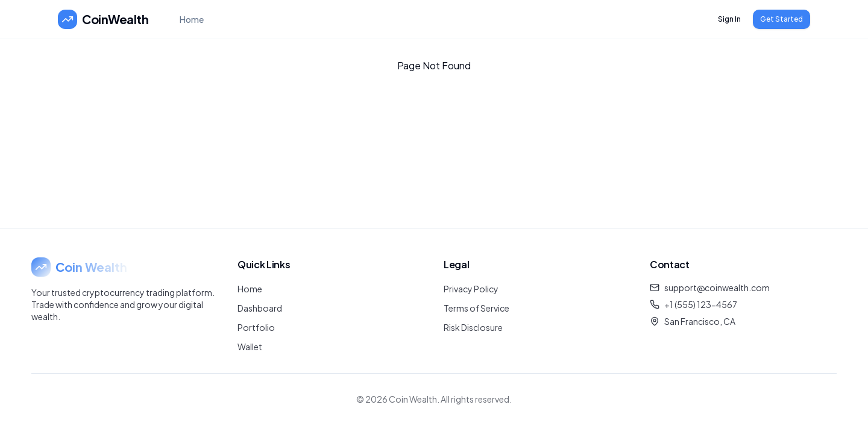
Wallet (250, 347)
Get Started (782, 19)
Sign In (729, 19)
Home (192, 19)
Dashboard (260, 308)
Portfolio (256, 327)
